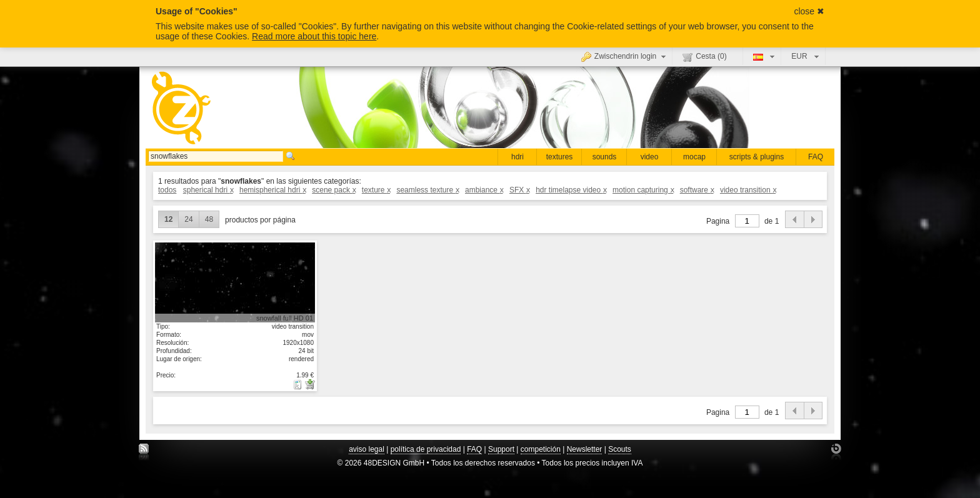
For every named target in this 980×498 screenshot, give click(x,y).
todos (167, 190)
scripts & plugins (757, 157)
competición (541, 449)
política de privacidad (426, 449)
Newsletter (585, 449)
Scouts (620, 449)
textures (560, 157)
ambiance (484, 190)
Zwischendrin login (625, 56)
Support (501, 449)
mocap (694, 157)
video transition (748, 190)
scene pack (333, 190)
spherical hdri (208, 190)
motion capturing (643, 190)
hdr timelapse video (571, 190)
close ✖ (809, 11)
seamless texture (427, 190)
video (650, 157)
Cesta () (704, 57)
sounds (605, 157)
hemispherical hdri (272, 190)
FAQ (816, 157)
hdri (517, 157)
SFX (519, 190)
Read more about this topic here (314, 36)
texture (376, 190)
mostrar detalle (235, 282)
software (697, 190)
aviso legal (367, 449)
